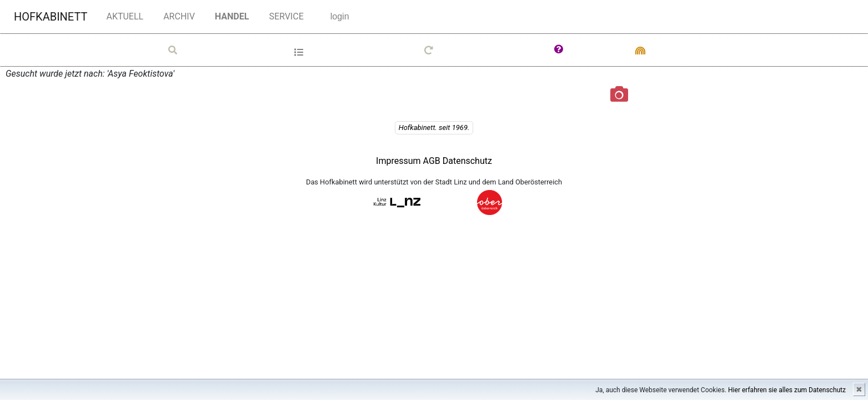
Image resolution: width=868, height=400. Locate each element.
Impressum (398, 161)
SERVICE (286, 16)
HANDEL (234, 16)
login (340, 16)
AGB (433, 161)
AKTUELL (125, 16)
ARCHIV (179, 16)
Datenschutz (467, 161)
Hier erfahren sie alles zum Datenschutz (787, 390)
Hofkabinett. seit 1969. (434, 127)
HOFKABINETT (51, 17)
